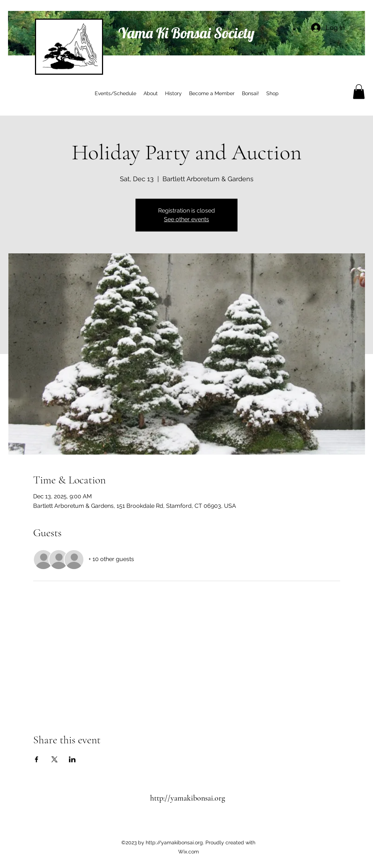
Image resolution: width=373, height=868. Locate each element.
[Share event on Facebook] (37, 759)
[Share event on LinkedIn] (72, 759)
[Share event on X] (54, 759)
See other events (186, 219)
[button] (359, 92)
